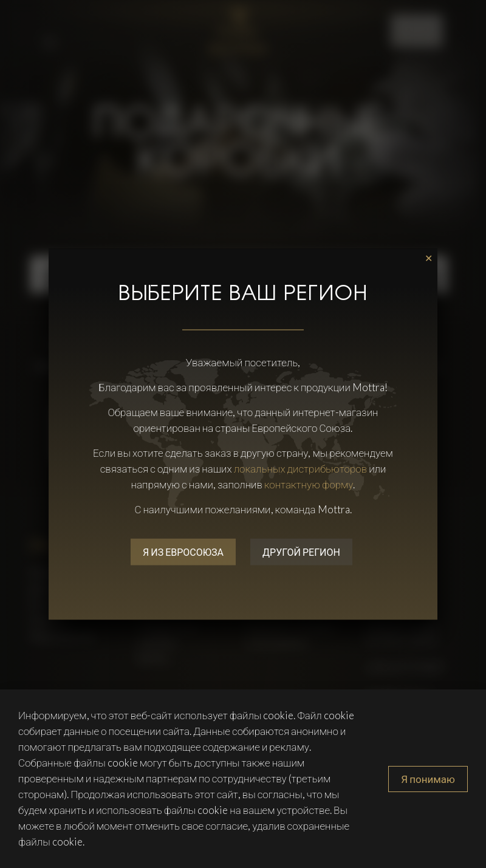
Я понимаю (428, 779)
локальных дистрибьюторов (301, 468)
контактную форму (309, 484)
